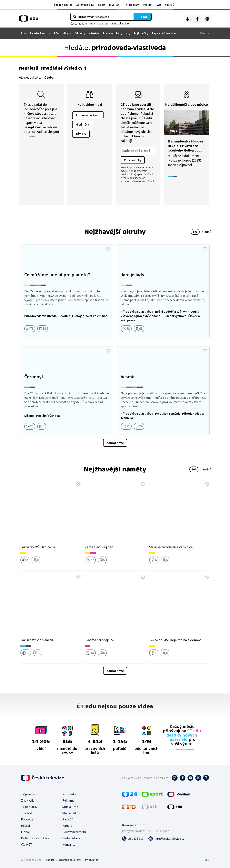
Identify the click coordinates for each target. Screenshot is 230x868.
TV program (132, 5)
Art (159, 5)
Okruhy (80, 33)
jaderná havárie (120, 23)
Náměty (94, 33)
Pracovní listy (113, 33)
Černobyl (103, 23)
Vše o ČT (170, 5)
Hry (128, 33)
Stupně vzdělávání (34, 33)
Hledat (142, 17)
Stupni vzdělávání (88, 115)
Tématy (81, 134)
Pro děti (148, 5)
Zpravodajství (85, 5)
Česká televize (63, 5)
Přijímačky (141, 33)
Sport (102, 5)
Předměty (61, 33)
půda (92, 23)
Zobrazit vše (115, 443)
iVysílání (115, 5)
